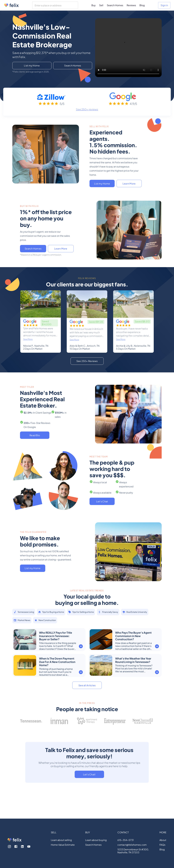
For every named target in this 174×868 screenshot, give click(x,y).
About (163, 840)
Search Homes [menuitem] (115, 5)
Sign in (164, 5)
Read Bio (35, 435)
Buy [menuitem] (94, 5)
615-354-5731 (126, 840)
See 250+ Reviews (87, 361)
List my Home (32, 65)
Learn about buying (96, 840)
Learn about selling (61, 840)
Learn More (129, 184)
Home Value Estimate (63, 845)
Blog (162, 849)
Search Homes (73, 65)
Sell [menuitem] (101, 5)
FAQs (162, 845)
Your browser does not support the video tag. (128, 48)
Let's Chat (102, 501)
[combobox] (55, 5)
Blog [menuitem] (142, 5)
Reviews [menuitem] (131, 5)
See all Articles (87, 685)
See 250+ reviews (87, 109)
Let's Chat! (89, 774)
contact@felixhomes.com (132, 845)
